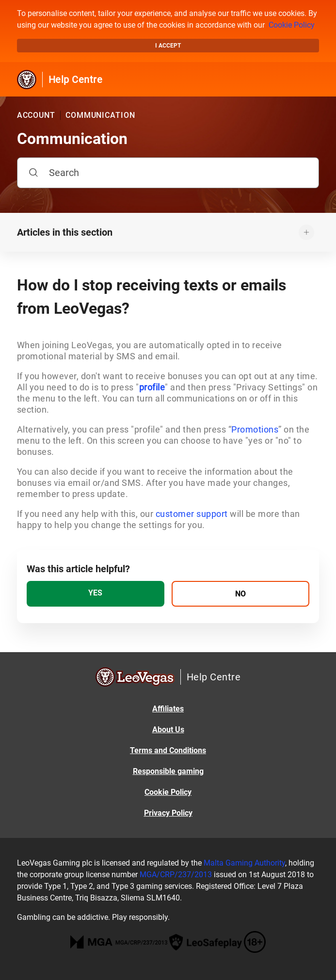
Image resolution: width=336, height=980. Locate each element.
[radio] (96, 594)
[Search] (168, 173)
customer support (192, 514)
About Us (168, 730)
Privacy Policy (168, 813)
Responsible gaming (168, 771)
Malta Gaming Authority (244, 863)
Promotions (255, 429)
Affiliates (168, 709)
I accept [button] (168, 46)
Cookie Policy (292, 25)
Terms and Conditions (168, 750)
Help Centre (76, 80)
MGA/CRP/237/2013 (176, 875)
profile (152, 387)
